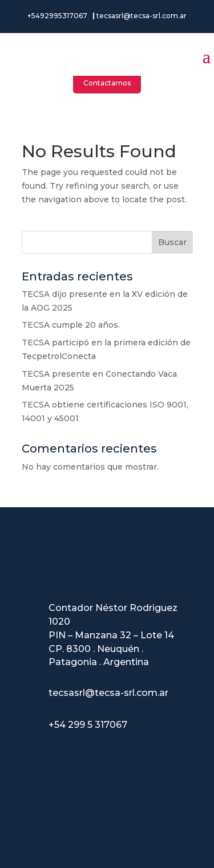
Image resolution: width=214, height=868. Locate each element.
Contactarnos (107, 83)
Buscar (172, 242)
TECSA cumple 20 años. (71, 325)
